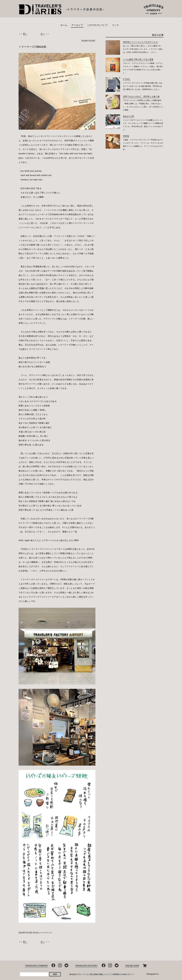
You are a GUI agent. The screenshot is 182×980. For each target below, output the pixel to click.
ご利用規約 (115, 974)
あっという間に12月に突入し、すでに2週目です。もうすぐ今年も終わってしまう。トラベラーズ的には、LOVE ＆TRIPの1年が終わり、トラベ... (143, 49)
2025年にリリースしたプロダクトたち (140, 42)
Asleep (126, 136)
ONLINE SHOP (132, 966)
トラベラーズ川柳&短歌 (32, 47)
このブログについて (97, 25)
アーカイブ (77, 25)
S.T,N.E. (127, 79)
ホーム (64, 25)
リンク (115, 25)
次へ (43, 34)
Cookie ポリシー (128, 974)
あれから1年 (129, 116)
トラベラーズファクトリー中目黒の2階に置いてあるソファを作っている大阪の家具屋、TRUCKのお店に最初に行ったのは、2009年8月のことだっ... (143, 86)
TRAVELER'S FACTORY (86, 966)
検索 (55, 974)
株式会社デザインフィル (79, 974)
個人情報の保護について (100, 974)
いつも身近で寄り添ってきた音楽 (138, 59)
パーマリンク (46, 933)
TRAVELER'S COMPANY (37, 966)
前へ (25, 34)
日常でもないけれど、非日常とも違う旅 (141, 96)
